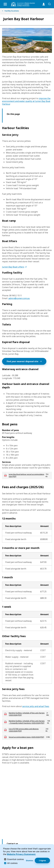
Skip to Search (1, 1)
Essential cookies (16, 859)
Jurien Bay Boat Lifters (13, 267)
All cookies (12, 863)
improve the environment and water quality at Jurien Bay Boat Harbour (26, 101)
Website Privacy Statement (21, 854)
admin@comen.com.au (19, 298)
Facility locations (10, 11)
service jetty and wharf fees (36, 706)
